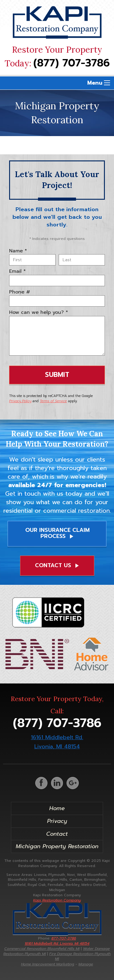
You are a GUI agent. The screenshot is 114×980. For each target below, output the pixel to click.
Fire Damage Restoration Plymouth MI (80, 956)
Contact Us (58, 565)
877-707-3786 (57, 941)
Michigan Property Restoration (57, 846)
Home (57, 808)
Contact (57, 834)
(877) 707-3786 (72, 63)
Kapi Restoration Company (57, 900)
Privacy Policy (20, 401)
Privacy (57, 821)
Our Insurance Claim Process (57, 533)
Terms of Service (53, 401)
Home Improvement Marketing (48, 964)
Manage (86, 964)
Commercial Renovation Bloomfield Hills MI (42, 949)
